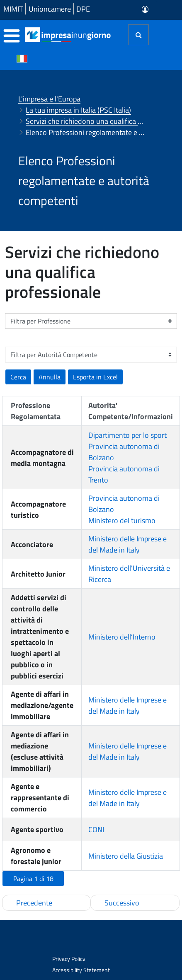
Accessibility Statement (81, 970)
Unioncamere (50, 9)
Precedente (34, 903)
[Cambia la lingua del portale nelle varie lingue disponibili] (22, 58)
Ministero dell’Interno (122, 637)
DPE (83, 9)
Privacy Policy (69, 959)
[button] (95, 377)
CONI (96, 829)
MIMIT (13, 9)
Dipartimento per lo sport (127, 435)
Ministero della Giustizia (126, 856)
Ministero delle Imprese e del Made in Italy (127, 544)
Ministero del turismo (122, 520)
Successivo (122, 903)
